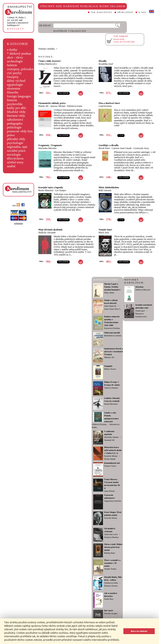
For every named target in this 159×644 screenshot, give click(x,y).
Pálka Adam (109, 293)
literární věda (16, 116)
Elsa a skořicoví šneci (109, 103)
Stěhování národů (112, 333)
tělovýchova (15, 158)
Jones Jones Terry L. (113, 309)
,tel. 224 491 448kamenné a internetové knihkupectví (18, 21)
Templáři (108, 366)
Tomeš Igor (140, 311)
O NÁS (143, 12)
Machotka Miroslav (47, 148)
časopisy (13, 77)
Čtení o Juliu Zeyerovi (49, 61)
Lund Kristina (105, 106)
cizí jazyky (14, 73)
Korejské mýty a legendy (51, 187)
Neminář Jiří (109, 440)
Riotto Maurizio (46, 190)
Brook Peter (104, 148)
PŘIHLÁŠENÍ (125, 12)
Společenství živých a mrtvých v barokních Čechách (113, 352)
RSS (16, 206)
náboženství (15, 120)
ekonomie (14, 88)
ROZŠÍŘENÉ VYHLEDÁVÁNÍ (70, 31)
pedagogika (15, 123)
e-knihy (12, 50)
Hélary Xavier (110, 369)
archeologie (15, 61)
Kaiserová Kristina (112, 328)
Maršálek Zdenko (111, 437)
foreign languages (19, 96)
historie (12, 100)
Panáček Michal (111, 456)
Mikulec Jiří (109, 357)
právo (11, 135)
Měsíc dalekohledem (109, 187)
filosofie (13, 92)
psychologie (15, 143)
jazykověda (15, 104)
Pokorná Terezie (111, 586)
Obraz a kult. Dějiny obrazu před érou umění (113, 547)
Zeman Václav (110, 466)
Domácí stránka (47, 49)
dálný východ (16, 81)
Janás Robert (109, 491)
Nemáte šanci (105, 230)
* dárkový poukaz (19, 54)
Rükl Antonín (105, 190)
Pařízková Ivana (75, 106)
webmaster (18, 223)
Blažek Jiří (43, 106)
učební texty (15, 162)
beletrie (12, 65)
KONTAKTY (16, 29)
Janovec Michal (58, 106)
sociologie (14, 155)
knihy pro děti (16, 108)
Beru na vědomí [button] (139, 631)
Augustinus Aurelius (113, 501)
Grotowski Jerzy (141, 148)
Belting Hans (110, 553)
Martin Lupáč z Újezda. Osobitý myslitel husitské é (112, 287)
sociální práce (16, 151)
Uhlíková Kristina (99, 424)
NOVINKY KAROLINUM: (134, 281)
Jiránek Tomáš (110, 569)
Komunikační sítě (112, 463)
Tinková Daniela (111, 388)
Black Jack (104, 233)
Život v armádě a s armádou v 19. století (112, 563)
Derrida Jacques (111, 613)
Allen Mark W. (110, 306)
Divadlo (103, 61)
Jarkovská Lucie (111, 534)
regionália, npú (17, 147)
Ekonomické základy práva (52, 103)
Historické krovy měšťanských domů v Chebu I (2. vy (113, 450)
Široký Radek (110, 459)
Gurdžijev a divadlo (109, 145)
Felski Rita (109, 599)
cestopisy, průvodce (20, 69)
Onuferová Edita (111, 583)
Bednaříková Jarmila (113, 336)
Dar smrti (108, 610)
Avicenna (139, 287)
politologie (14, 127)
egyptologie (15, 85)
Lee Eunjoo (61, 190)
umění (11, 166)
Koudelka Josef (106, 64)
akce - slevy (15, 57)
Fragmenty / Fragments (50, 145)
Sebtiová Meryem (143, 290)
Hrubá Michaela (111, 404)
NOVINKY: (46, 57)
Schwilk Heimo (111, 518)
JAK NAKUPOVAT (102, 12)
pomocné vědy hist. (20, 131)
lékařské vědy (16, 112)
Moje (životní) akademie (51, 230)
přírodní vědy (16, 139)
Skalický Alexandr (47, 233)
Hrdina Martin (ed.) (47, 64)
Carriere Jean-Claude (122, 148)
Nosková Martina (111, 537)
